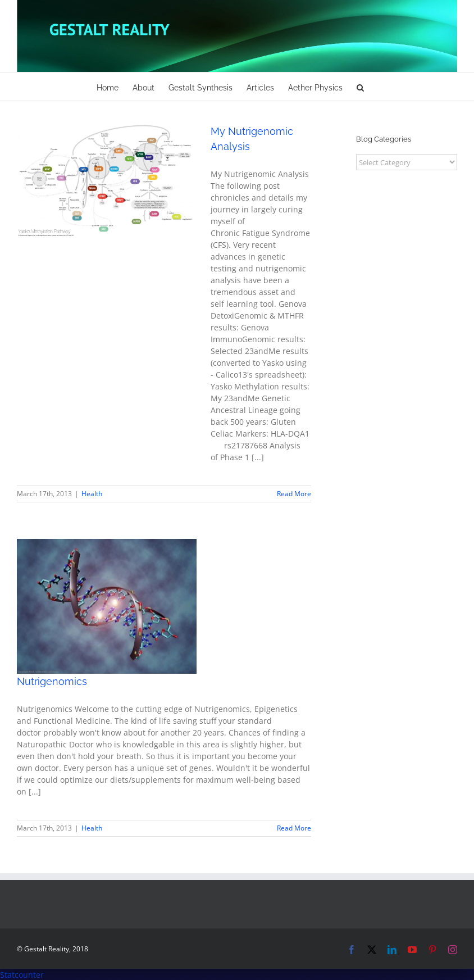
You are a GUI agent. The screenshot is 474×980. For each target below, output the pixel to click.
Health (92, 494)
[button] (360, 87)
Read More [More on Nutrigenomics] (294, 828)
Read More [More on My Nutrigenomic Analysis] (294, 494)
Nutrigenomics (52, 681)
